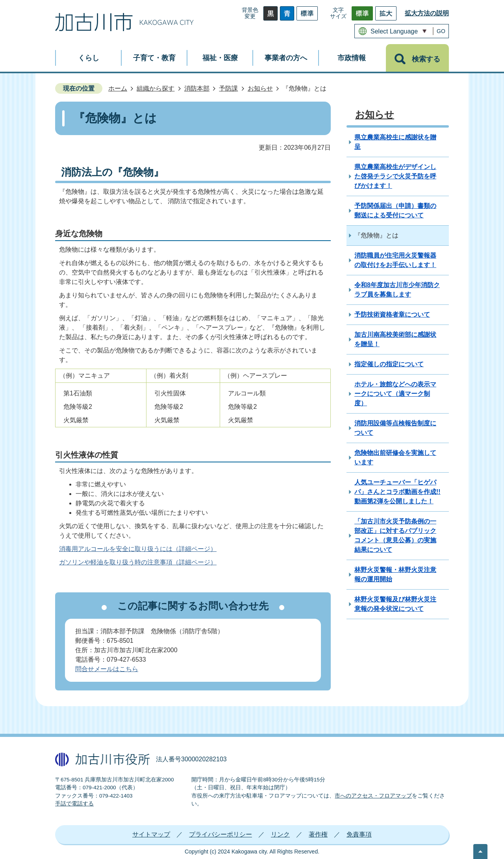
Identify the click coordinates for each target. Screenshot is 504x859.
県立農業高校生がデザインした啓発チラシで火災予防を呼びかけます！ (395, 176)
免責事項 (359, 834)
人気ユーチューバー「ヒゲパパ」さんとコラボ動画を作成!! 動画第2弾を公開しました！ (397, 492)
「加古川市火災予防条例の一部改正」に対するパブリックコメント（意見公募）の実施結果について (395, 535)
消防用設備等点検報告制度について (395, 428)
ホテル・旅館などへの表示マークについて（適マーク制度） (395, 394)
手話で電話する (74, 804)
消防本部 (197, 88)
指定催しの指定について (389, 364)
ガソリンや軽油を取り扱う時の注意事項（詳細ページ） (138, 562)
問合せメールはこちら (107, 669)
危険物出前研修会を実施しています (395, 457)
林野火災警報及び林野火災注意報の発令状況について (395, 604)
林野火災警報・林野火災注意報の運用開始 (395, 574)
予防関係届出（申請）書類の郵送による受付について (395, 211)
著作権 (318, 834)
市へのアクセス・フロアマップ (373, 796)
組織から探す (156, 88)
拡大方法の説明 (427, 13)
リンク (280, 834)
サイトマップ (151, 834)
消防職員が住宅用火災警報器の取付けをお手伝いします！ (395, 260)
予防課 (228, 88)
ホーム (118, 88)
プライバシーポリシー (220, 834)
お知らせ (260, 88)
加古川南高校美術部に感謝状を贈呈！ (395, 339)
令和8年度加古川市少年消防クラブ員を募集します (397, 290)
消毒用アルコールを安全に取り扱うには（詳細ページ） (138, 549)
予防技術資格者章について (392, 314)
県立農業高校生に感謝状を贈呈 (395, 142)
